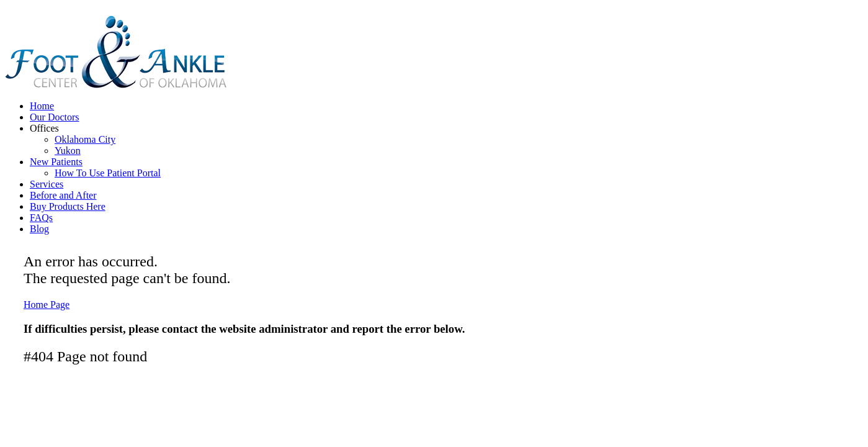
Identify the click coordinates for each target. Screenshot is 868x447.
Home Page (47, 305)
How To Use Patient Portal (108, 173)
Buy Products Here (68, 206)
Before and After (63, 195)
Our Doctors (55, 117)
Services (47, 184)
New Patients (56, 162)
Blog (39, 229)
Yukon (68, 151)
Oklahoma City (85, 139)
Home (42, 106)
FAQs (41, 218)
